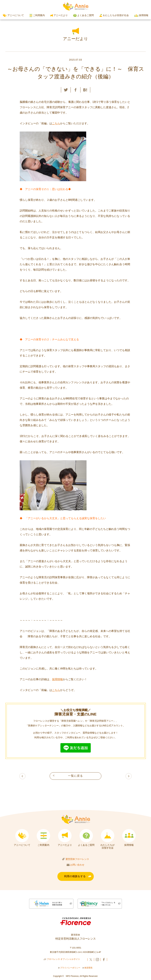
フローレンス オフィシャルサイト (62, 960)
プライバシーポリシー (69, 969)
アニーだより (59, 15)
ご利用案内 (37, 15)
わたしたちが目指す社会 (114, 15)
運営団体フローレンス (76, 859)
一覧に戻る (75, 776)
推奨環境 (88, 969)
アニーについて (13, 16)
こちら (56, 123)
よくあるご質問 (83, 15)
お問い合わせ (76, 865)
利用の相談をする (75, 877)
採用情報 (141, 15)
